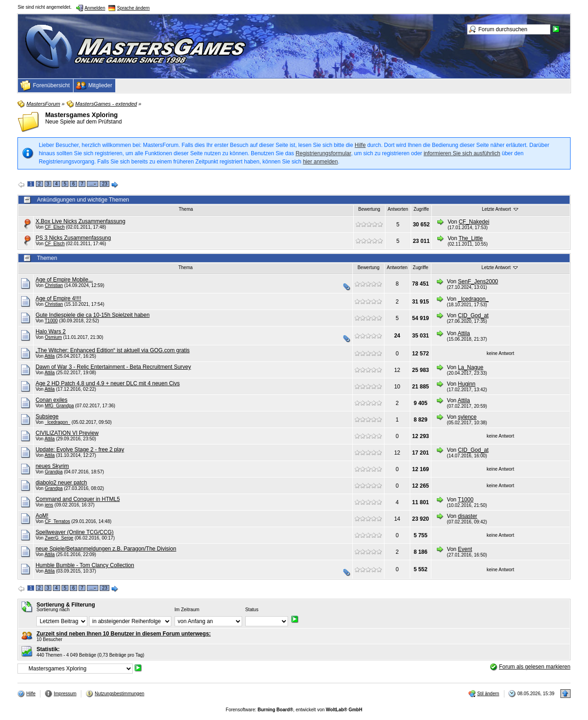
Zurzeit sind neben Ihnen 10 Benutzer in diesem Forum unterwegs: (123, 634)
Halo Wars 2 (51, 332)
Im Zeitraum (187, 610)
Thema (186, 209)
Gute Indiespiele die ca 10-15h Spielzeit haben (92, 315)
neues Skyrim (52, 466)
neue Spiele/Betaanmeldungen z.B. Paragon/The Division (106, 549)
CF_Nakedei (474, 222)
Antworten (398, 209)
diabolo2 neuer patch (61, 483)
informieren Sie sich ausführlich (462, 153)
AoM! (42, 516)
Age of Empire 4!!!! (58, 298)
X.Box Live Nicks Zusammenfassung (80, 221)
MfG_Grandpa (59, 406)
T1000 (51, 321)
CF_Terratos (57, 521)
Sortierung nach (53, 610)
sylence (467, 417)
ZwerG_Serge (59, 538)
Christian (54, 285)
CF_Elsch (54, 227)
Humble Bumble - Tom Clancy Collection (85, 565)
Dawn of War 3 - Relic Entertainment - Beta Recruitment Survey (113, 367)
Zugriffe (421, 209)
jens (49, 505)
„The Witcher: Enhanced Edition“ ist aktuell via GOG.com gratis (112, 350)
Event (465, 549)
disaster (468, 516)
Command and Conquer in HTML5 (77, 499)
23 (105, 184)
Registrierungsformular (323, 153)
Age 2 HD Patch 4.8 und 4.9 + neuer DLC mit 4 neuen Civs (107, 383)
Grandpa (54, 472)
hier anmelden (320, 162)
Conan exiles (51, 400)
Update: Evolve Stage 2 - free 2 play (80, 450)
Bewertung (369, 209)
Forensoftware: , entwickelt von (294, 710)
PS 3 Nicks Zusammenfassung (73, 238)
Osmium (53, 337)
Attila (464, 333)
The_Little (471, 238)
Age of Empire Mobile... (64, 280)
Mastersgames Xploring (81, 115)
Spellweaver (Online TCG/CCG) (74, 532)
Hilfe (360, 145)
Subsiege (47, 416)
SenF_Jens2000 (478, 281)
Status (252, 610)
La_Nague (471, 367)
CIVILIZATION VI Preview (67, 433)
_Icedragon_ (473, 299)
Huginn (467, 384)
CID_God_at (473, 315)
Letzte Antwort (501, 209)
